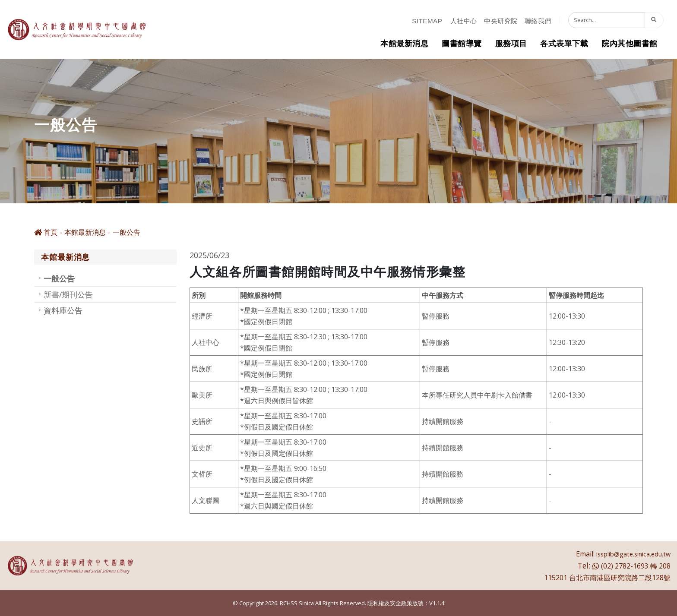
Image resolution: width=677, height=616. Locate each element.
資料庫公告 (63, 310)
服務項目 (511, 43)
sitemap (427, 21)
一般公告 (127, 232)
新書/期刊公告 (68, 294)
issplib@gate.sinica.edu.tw (633, 554)
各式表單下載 (564, 43)
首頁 (46, 232)
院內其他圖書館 (630, 43)
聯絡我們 (538, 21)
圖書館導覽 (462, 43)
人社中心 (464, 21)
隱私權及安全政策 (390, 603)
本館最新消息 (404, 43)
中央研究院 (501, 21)
